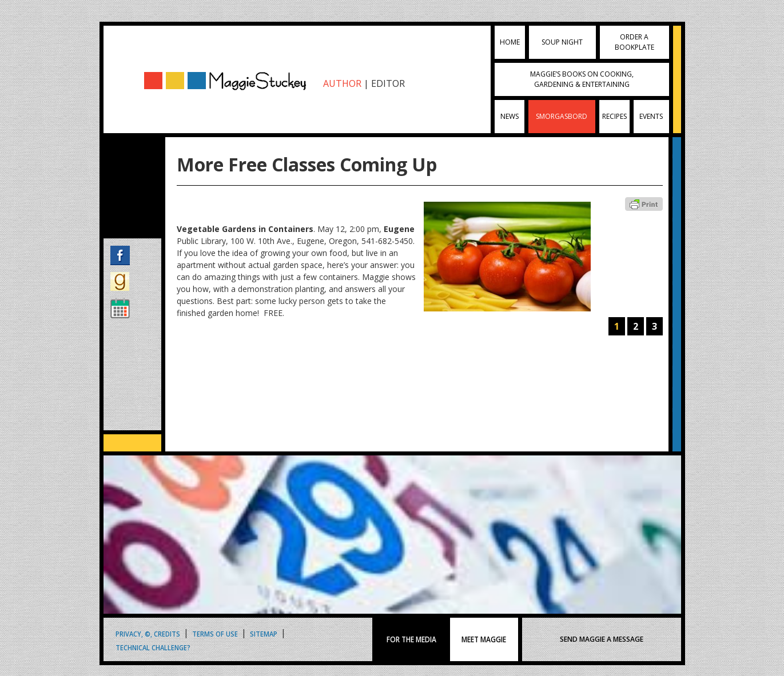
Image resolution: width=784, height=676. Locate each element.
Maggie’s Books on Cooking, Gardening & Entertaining (582, 79)
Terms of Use (215, 633)
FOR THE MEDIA (411, 639)
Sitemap (264, 633)
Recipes (614, 116)
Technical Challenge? (153, 647)
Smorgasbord (562, 116)
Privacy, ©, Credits (148, 633)
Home (510, 42)
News (510, 116)
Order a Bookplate (634, 42)
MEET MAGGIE (484, 639)
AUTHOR (342, 83)
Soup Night (562, 42)
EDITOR (388, 83)
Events (651, 116)
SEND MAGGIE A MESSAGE (602, 639)
